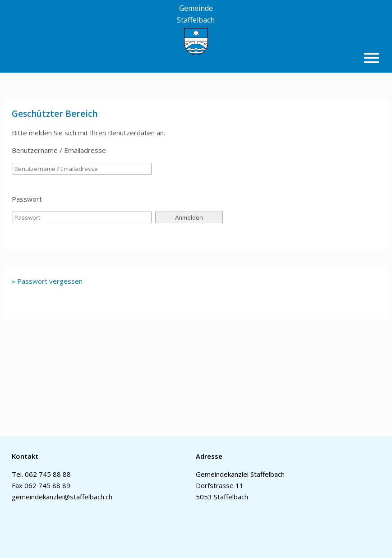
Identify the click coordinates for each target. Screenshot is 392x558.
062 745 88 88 (48, 474)
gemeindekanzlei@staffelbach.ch (62, 497)
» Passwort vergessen (47, 281)
